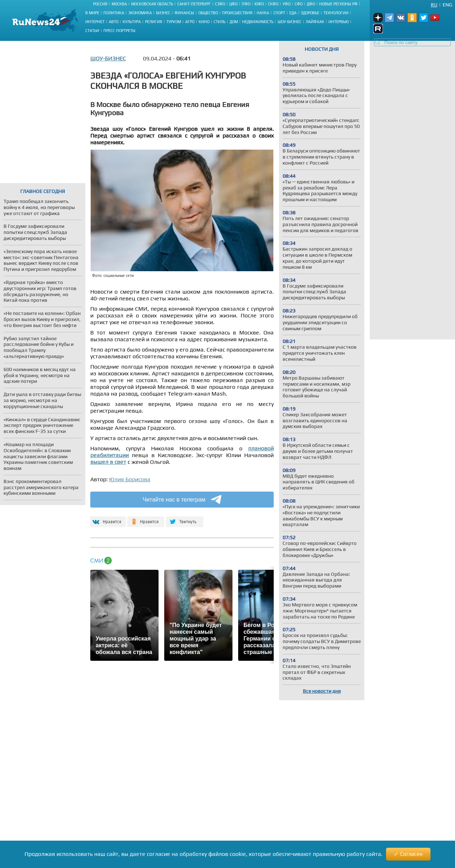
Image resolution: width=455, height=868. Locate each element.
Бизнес (163, 13)
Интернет (95, 22)
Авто (114, 22)
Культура (132, 22)
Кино (204, 22)
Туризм (174, 22)
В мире (92, 13)
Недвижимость (258, 22)
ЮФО (259, 4)
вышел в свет (108, 462)
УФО (287, 4)
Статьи (92, 31)
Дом (234, 22)
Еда (293, 13)
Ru (434, 5)
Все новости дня (322, 691)
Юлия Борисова (130, 479)
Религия (154, 22)
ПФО (246, 4)
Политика (114, 13)
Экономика (140, 13)
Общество (208, 13)
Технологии (336, 13)
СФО (299, 4)
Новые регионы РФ (338, 4)
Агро (190, 22)
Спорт (279, 13)
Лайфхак (315, 22)
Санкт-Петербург (194, 4)
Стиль (220, 22)
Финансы (184, 13)
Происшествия (237, 13)
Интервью (339, 22)
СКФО (273, 4)
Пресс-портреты (119, 31)
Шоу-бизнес (290, 22)
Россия (100, 4)
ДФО (311, 4)
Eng (447, 5)
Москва (119, 4)
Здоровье (310, 13)
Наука (263, 13)
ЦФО (233, 4)
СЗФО (220, 4)
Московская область (152, 4)
